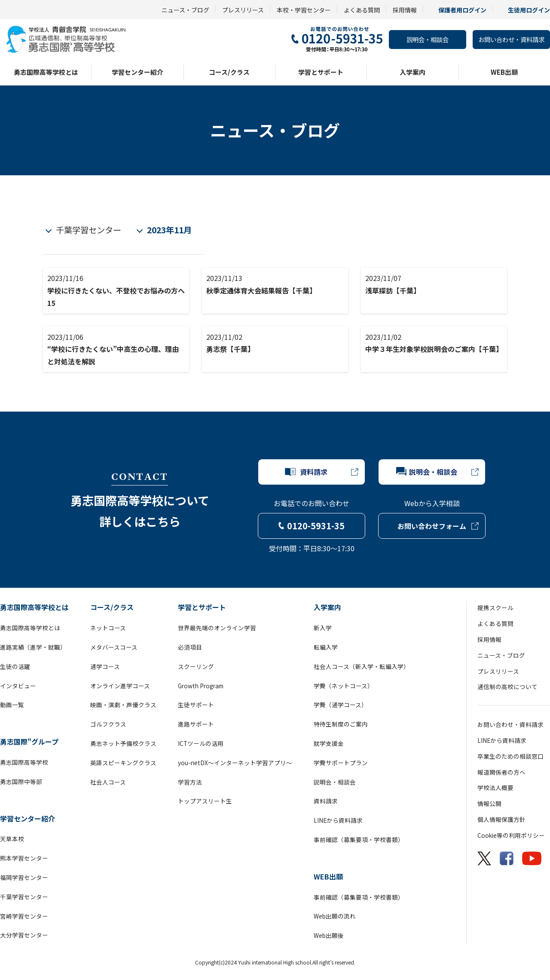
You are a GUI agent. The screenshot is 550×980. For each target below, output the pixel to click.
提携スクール (495, 608)
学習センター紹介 (137, 72)
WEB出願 (504, 72)
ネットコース (108, 628)
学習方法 (190, 782)
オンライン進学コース (120, 686)
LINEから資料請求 (338, 820)
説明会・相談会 (428, 39)
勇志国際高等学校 (24, 762)
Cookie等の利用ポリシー (511, 835)
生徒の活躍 (15, 666)
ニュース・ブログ (185, 10)
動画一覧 (12, 705)
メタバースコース (114, 647)
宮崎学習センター (24, 916)
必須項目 (190, 647)
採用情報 (405, 10)
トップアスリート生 (205, 801)
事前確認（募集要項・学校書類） (359, 840)
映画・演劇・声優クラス (123, 705)
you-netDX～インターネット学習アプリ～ (235, 763)
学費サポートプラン (341, 763)
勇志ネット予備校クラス (123, 743)
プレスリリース (243, 10)
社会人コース (108, 782)
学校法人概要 (495, 788)
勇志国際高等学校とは (46, 72)
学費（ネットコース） (344, 686)
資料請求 (326, 801)
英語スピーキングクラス (123, 763)
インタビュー (18, 686)
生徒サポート (196, 705)
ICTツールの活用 (201, 743)
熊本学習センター (24, 858)
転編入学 (326, 647)
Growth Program (201, 686)
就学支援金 (329, 743)
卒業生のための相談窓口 (510, 756)
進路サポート (196, 724)
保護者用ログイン (462, 10)
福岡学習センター (24, 877)
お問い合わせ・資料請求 (511, 39)
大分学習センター (24, 935)
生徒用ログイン (529, 10)
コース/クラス (229, 72)
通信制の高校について (507, 687)
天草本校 (12, 839)
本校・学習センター (304, 10)
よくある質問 (362, 10)
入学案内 (412, 72)
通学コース (105, 666)
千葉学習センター (89, 230)
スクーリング (196, 666)
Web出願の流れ (335, 916)
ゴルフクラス (108, 724)
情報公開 (489, 803)
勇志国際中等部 (21, 782)
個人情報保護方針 (501, 819)
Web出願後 (329, 935)
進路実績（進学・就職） (33, 647)
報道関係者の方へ (501, 772)
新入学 (323, 628)
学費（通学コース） (341, 705)
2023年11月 (169, 230)
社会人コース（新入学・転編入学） (362, 666)
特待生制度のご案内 (341, 724)
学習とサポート (321, 72)
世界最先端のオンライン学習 (217, 628)
